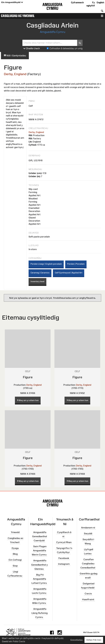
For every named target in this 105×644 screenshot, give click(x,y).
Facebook (64, 558)
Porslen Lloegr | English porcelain (46, 264)
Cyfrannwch (77, 2)
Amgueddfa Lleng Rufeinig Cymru (40, 613)
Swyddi (88, 533)
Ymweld (15, 532)
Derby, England (15, 74)
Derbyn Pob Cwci (94, 640)
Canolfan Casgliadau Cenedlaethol (88, 564)
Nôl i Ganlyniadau (15, 56)
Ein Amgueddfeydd (12, 2)
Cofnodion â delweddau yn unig (66, 48)
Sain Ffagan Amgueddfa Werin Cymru (39, 550)
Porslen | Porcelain (76, 264)
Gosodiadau (76, 640)
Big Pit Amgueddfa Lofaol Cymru (39, 579)
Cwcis (88, 594)
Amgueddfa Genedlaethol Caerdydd (40, 536)
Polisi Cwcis (19, 641)
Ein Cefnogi (15, 560)
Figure (28, 377)
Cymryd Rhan (64, 542)
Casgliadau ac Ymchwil (18, 16)
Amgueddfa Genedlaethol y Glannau (40, 565)
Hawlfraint (88, 599)
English (100, 2)
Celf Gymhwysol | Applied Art (69, 273)
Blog (15, 554)
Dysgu (15, 548)
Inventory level (37, 281)
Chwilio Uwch (32, 49)
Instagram (64, 564)
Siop (15, 566)
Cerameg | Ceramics (40, 273)
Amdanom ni (88, 528)
